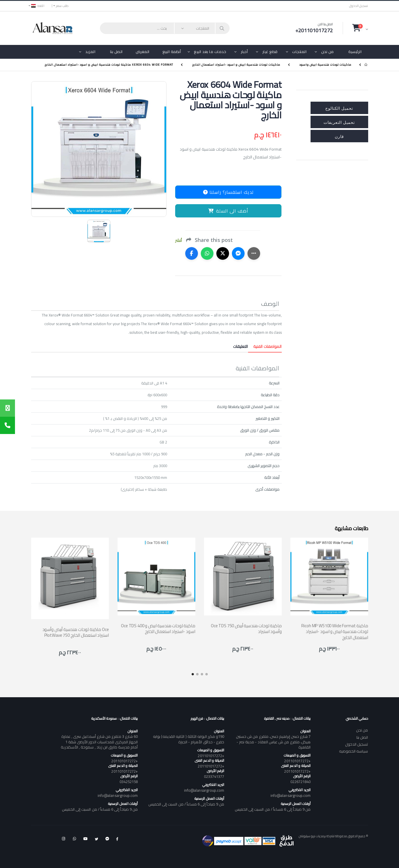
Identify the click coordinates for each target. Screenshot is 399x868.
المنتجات (299, 52)
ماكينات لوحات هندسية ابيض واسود (325, 65)
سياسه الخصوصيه (354, 751)
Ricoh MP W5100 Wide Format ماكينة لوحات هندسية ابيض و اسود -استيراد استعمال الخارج (335, 632)
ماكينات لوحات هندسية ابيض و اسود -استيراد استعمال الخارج (236, 65)
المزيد (90, 52)
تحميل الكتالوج (339, 108)
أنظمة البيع (172, 52)
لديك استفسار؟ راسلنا (228, 192)
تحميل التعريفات (339, 122)
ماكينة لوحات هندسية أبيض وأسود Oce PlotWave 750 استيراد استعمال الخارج (76, 632)
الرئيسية (355, 52)
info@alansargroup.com (291, 795)
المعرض (143, 52)
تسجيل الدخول (359, 6)
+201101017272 (297, 761)
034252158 (129, 782)
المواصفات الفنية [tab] (265, 346)
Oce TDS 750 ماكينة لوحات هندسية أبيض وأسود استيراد (246, 629)
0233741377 (214, 776)
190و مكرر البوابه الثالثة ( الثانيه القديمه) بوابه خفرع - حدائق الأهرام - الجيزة (189, 739)
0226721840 (301, 782)
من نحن (328, 52)
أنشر (178, 241)
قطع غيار (270, 52)
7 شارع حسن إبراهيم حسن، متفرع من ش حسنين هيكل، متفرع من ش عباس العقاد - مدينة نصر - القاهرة (273, 742)
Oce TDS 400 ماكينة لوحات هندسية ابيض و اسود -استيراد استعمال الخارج (158, 629)
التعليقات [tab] (241, 346)
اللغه (38, 6)
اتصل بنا (116, 52)
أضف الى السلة (228, 211)
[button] (360, 28)
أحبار (244, 52)
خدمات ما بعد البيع (210, 52)
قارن (339, 136)
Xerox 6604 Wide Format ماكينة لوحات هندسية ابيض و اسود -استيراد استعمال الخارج (109, 65)
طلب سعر (62, 6)
